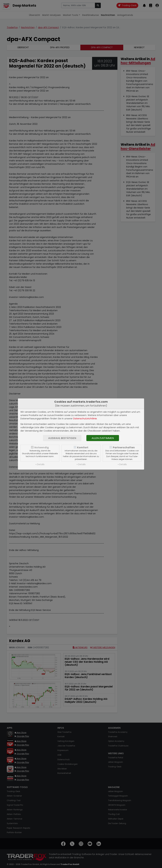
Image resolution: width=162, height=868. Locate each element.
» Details (40, 464)
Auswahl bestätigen (62, 438)
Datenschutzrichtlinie (85, 419)
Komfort (83, 447)
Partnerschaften (124, 447)
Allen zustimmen (103, 438)
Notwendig (42, 447)
